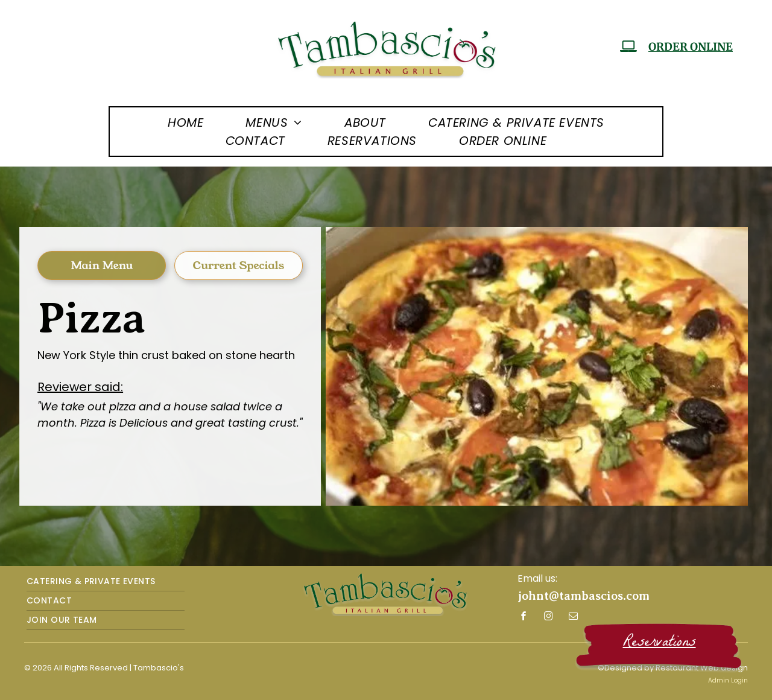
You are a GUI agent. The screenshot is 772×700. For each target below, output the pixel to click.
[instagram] (549, 618)
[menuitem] (185, 122)
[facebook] (524, 618)
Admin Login (728, 680)
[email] (574, 618)
